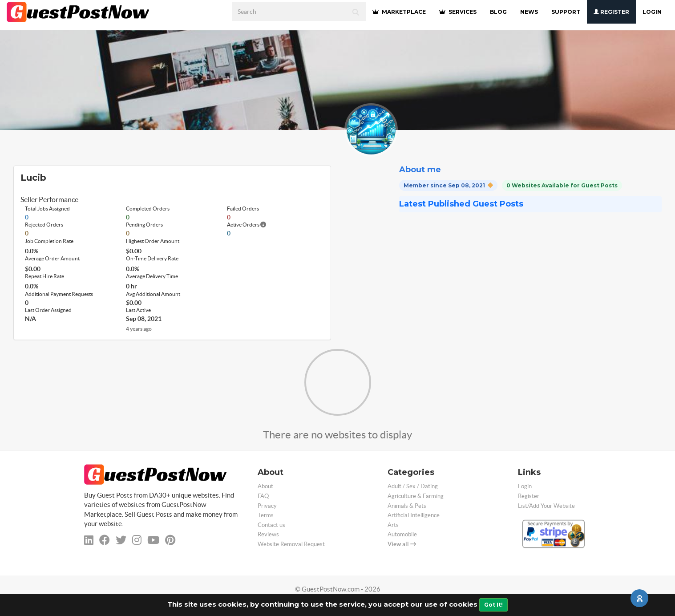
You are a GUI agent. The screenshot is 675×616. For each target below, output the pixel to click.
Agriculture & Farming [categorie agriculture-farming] (416, 496)
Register (611, 12)
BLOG (498, 12)
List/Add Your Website (546, 506)
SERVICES (458, 12)
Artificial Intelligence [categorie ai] (414, 515)
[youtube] (153, 540)
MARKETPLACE (399, 12)
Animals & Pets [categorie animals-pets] (407, 506)
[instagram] (137, 540)
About (265, 486)
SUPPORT (566, 12)
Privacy (267, 506)
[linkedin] (89, 540)
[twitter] (121, 540)
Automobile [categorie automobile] (402, 534)
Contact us (271, 525)
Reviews (268, 534)
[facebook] (105, 540)
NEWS (529, 12)
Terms (266, 515)
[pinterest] (170, 540)
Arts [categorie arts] (393, 525)
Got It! (493, 605)
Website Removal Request (291, 544)
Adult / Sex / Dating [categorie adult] (413, 486)
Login (652, 12)
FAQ (263, 496)
